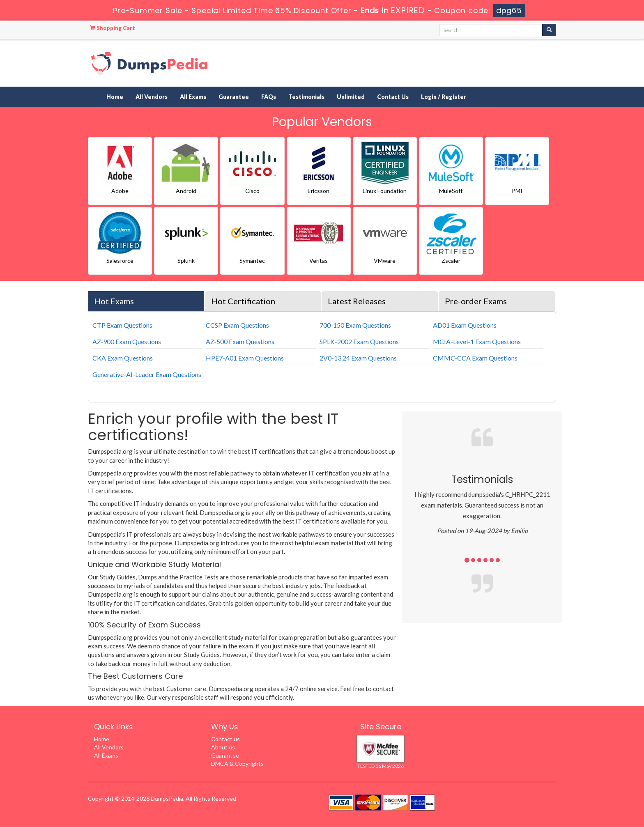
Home (115, 97)
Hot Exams (114, 301)
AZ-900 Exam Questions (127, 341)
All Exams (193, 97)
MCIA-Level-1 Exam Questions (477, 341)
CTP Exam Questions (122, 325)
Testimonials (306, 97)
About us (223, 747)
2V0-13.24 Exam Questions (358, 358)
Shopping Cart (113, 28)
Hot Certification (243, 301)
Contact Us (393, 97)
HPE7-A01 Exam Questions (245, 358)
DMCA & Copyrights (237, 764)
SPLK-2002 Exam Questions (359, 341)
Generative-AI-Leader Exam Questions (147, 374)
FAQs (269, 97)
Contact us (225, 739)
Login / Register (444, 97)
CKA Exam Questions (123, 358)
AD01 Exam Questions (465, 325)
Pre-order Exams (476, 301)
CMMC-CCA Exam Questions (475, 358)
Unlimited (351, 97)
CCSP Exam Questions (237, 325)
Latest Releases (357, 301)
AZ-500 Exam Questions (240, 341)
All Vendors (152, 97)
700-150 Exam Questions (355, 325)
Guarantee (234, 97)
